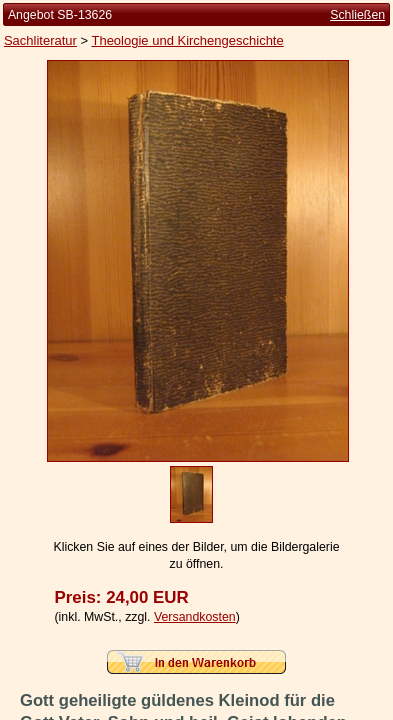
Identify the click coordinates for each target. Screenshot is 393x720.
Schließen (357, 15)
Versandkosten (195, 617)
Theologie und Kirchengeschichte (187, 40)
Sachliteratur (40, 40)
